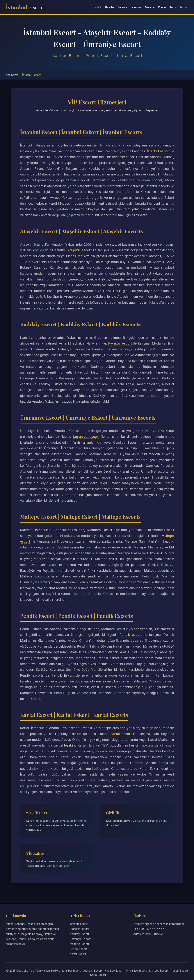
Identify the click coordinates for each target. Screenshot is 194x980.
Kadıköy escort (120, 343)
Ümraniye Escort (80, 939)
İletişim (184, 7)
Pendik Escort (78, 949)
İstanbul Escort (79, 924)
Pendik (162, 7)
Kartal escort (121, 734)
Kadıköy (122, 7)
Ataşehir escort (80, 250)
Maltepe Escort (79, 944)
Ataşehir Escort (79, 929)
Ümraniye (136, 7)
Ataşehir (109, 7)
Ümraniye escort (86, 437)
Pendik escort (131, 635)
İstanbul (26, 7)
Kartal (173, 7)
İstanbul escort (162, 151)
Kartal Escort (78, 954)
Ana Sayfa (12, 75)
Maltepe (150, 7)
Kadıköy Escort (79, 934)
